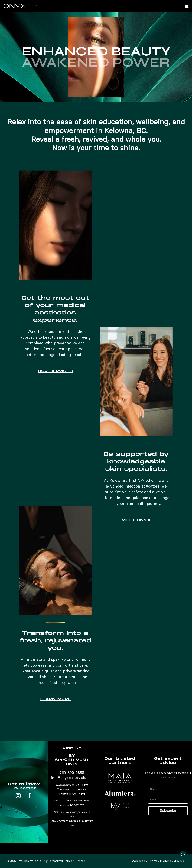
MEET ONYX (136, 520)
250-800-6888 (72, 773)
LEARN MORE (55, 699)
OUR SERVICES (55, 371)
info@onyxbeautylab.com (72, 778)
